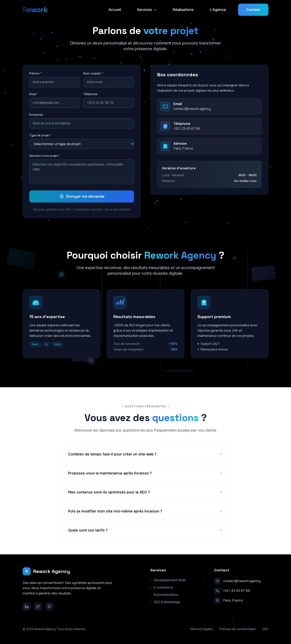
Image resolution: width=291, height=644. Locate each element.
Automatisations (164, 595)
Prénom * (35, 73)
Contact (253, 10)
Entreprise (36, 115)
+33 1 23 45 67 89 (236, 591)
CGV (265, 629)
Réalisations (183, 10)
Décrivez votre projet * (45, 156)
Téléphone (90, 94)
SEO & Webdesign (165, 602)
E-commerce (162, 587)
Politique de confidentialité (238, 629)
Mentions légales (202, 629)
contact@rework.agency (242, 581)
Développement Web (168, 580)
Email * (34, 94)
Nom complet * (93, 73)
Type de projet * (41, 135)
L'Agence (218, 10)
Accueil (115, 10)
